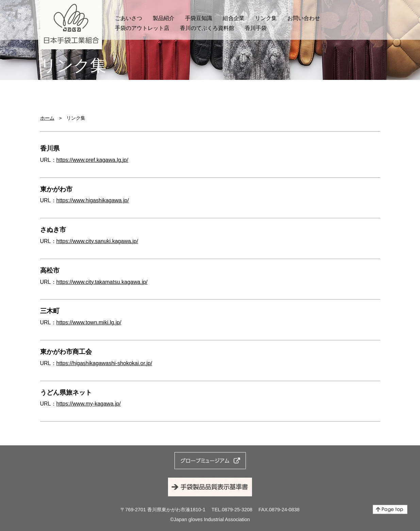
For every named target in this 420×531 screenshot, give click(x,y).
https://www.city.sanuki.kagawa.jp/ (97, 241)
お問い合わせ (304, 18)
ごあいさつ (129, 18)
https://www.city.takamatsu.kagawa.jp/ (102, 282)
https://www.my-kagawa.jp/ (89, 404)
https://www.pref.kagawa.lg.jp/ (93, 160)
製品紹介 (164, 18)
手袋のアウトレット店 (142, 28)
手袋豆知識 (199, 18)
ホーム (47, 118)
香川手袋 (256, 28)
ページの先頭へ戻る (390, 509)
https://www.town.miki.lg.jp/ (89, 322)
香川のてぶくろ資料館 (207, 28)
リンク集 (266, 18)
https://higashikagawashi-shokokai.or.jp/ (104, 363)
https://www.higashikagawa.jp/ (93, 200)
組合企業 (234, 18)
